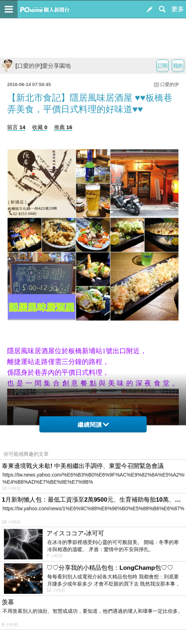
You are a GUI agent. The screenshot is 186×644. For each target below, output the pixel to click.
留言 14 (16, 127)
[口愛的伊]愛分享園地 (36, 66)
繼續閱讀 (93, 425)
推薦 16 (63, 127)
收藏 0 (40, 127)
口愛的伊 (170, 84)
